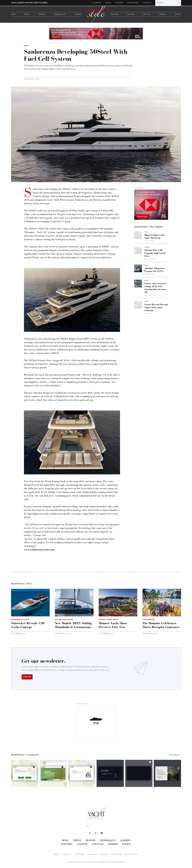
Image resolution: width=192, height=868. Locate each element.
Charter (131, 15)
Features (115, 15)
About (108, 3)
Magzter (119, 3)
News (13, 15)
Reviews (42, 15)
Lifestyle (147, 15)
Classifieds (96, 3)
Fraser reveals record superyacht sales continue (156, 307)
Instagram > (175, 755)
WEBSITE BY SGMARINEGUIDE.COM (113, 862)
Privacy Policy (132, 855)
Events (178, 15)
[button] (25, 773)
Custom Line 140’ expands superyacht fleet (155, 253)
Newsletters (133, 3)
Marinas (163, 15)
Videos (27, 15)
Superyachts (60, 15)
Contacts (147, 3)
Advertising (79, 855)
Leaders (78, 15)
